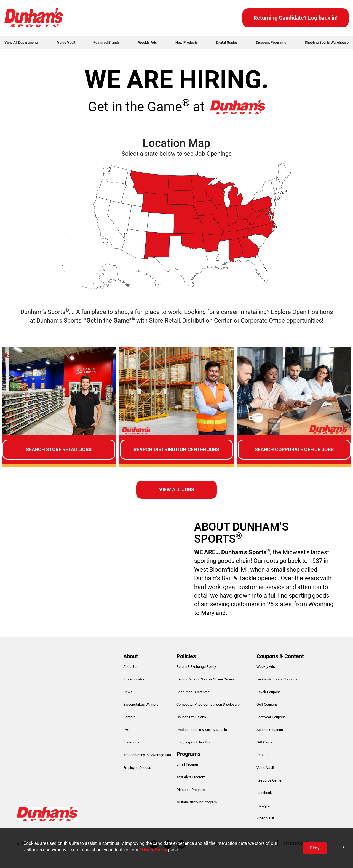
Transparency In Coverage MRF (148, 755)
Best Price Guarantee (193, 692)
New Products (187, 42)
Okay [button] (315, 848)
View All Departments (22, 42)
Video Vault (265, 818)
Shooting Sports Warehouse (327, 42)
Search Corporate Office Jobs (294, 449)
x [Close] (343, 847)
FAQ (126, 730)
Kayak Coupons (269, 692)
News (128, 692)
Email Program (188, 764)
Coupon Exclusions (191, 717)
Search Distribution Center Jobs (176, 449)
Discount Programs (271, 42)
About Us (130, 667)
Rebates (263, 755)
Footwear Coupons (271, 717)
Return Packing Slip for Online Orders (205, 679)
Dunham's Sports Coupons (277, 679)
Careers (129, 717)
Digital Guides (227, 42)
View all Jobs (177, 490)
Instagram (264, 805)
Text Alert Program (191, 777)
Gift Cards (264, 742)
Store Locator (134, 679)
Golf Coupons (267, 704)
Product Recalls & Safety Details (202, 730)
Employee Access (137, 768)
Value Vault (66, 42)
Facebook (264, 793)
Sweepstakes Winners (141, 704)
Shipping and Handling (194, 742)
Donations (131, 742)
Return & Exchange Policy (196, 667)
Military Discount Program (197, 802)
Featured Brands (107, 42)
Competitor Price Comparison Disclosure (208, 704)
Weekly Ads (148, 42)
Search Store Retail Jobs (59, 449)
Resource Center (269, 780)
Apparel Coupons (270, 730)
